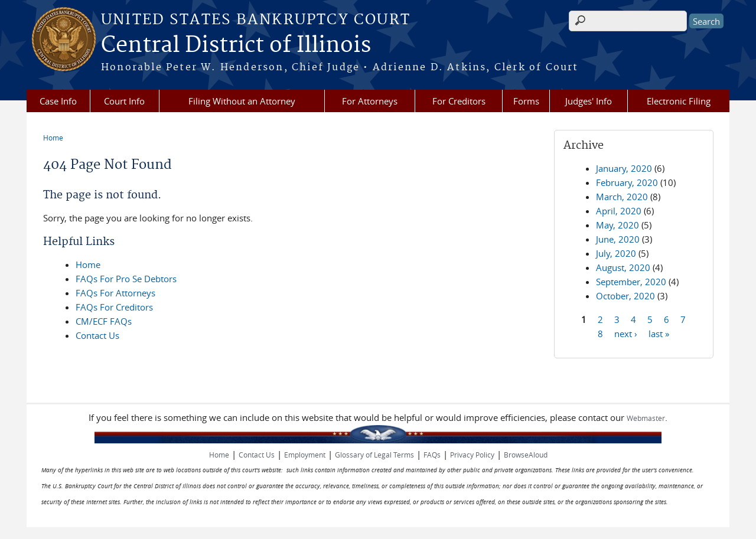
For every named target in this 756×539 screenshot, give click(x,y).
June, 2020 (618, 239)
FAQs (432, 455)
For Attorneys (370, 101)
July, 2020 (616, 253)
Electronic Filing (679, 101)
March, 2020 (622, 197)
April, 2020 (619, 211)
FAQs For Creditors (114, 307)
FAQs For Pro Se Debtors (126, 279)
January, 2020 (624, 168)
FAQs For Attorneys (115, 293)
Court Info (124, 101)
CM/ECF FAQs (104, 321)
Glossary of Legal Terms (374, 455)
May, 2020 (617, 225)
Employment (305, 455)
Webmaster (646, 418)
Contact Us (97, 335)
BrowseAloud (526, 455)
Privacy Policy (472, 455)
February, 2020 (627, 182)
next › (626, 333)
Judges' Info (589, 101)
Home (53, 138)
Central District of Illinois (236, 45)
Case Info (58, 101)
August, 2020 (623, 267)
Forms (526, 101)
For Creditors (459, 101)
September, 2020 (631, 282)
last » (659, 333)
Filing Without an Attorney (242, 101)
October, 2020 (625, 296)
